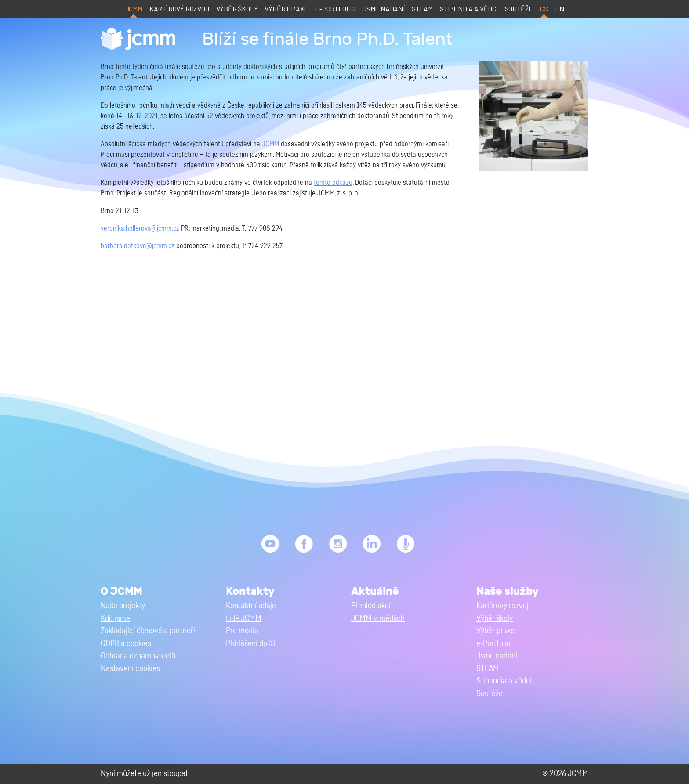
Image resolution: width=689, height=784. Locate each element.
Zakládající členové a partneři (148, 631)
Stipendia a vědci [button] (504, 681)
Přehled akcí (371, 606)
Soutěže (519, 9)
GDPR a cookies (126, 644)
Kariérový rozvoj (179, 9)
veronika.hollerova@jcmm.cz (140, 228)
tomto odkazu (333, 183)
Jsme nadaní (384, 9)
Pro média (242, 631)
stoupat (176, 774)
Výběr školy (237, 9)
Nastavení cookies (130, 669)
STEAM (422, 9)
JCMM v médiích (378, 619)
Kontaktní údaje (251, 606)
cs (544, 9)
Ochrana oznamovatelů (138, 656)
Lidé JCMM (244, 619)
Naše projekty (123, 606)
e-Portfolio (335, 9)
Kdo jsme (115, 619)
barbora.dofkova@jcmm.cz (138, 246)
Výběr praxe (286, 9)
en (560, 9)
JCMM (134, 9)
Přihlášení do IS (250, 644)
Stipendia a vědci (469, 9)
